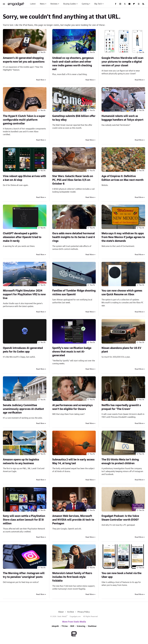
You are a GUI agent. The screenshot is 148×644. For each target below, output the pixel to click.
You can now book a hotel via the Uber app (121, 575)
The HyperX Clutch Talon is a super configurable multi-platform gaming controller (24, 120)
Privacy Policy (84, 612)
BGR (72, 626)
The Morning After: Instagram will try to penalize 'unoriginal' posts (24, 575)
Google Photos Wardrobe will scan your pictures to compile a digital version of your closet (122, 62)
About (61, 612)
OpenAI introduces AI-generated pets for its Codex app (23, 350)
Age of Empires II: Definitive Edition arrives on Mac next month (123, 178)
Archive (70, 612)
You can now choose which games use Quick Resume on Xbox (122, 293)
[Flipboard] (134, 4)
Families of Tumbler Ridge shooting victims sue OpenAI (74, 293)
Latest (33, 4)
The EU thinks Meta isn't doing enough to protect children (120, 461)
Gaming (85, 4)
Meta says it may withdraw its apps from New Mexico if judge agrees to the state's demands (123, 237)
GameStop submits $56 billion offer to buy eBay (74, 118)
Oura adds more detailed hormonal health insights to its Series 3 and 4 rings (74, 237)
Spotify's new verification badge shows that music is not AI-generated (72, 352)
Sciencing (81, 626)
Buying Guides (70, 4)
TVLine (65, 626)
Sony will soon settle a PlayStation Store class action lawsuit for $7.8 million (24, 520)
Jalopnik (55, 626)
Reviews (54, 4)
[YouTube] (129, 4)
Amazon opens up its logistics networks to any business (21, 461)
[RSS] (143, 4)
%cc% (43, 52)
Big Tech (98, 4)
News (42, 4)
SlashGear (92, 626)
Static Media (62, 617)
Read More (40, 80)
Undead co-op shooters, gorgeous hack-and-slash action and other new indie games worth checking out (73, 64)
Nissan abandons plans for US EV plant (121, 350)
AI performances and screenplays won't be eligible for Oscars (72, 407)
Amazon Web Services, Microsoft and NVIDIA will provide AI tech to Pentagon (73, 520)
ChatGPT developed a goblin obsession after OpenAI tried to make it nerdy (22, 237)
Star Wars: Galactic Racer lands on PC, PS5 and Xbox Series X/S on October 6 (73, 180)
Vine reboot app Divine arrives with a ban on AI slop (24, 178)
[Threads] (139, 4)
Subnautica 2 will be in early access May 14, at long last (73, 461)
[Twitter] (125, 4)
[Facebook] (116, 4)
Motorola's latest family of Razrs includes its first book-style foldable (72, 577)
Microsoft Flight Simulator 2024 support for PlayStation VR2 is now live (24, 294)
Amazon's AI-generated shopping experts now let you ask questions (24, 60)
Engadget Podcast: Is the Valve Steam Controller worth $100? (120, 518)
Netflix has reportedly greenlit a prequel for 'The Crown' (121, 407)
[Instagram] (120, 4)
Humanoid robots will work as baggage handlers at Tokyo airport (122, 118)
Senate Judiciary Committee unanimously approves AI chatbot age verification (23, 409)
